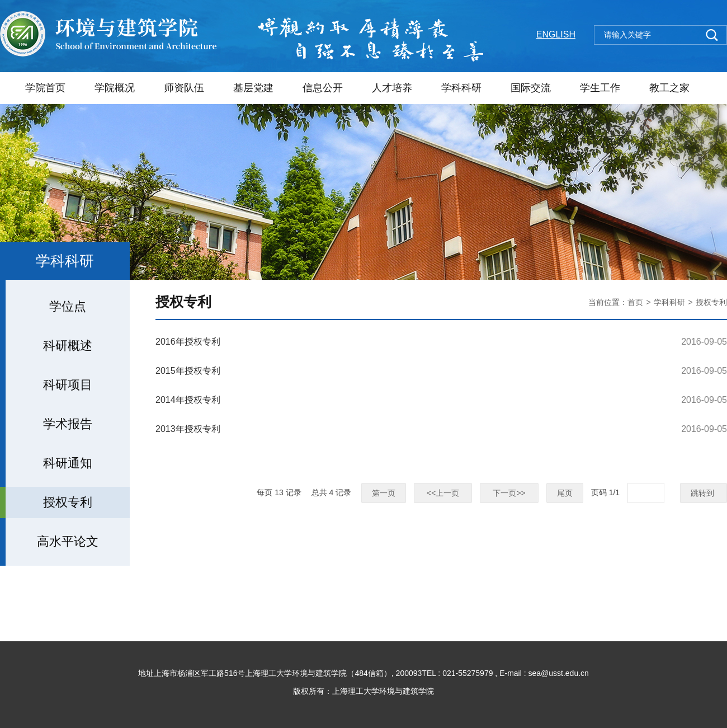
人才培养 (392, 88)
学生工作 (600, 88)
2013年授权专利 (188, 429)
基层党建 (253, 88)
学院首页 (45, 88)
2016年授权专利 (188, 342)
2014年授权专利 (188, 400)
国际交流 (531, 88)
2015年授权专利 (188, 371)
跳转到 (704, 493)
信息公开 (323, 88)
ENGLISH (556, 34)
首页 (635, 302)
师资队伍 (184, 88)
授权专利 (711, 302)
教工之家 (669, 88)
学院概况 (115, 88)
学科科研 (461, 88)
